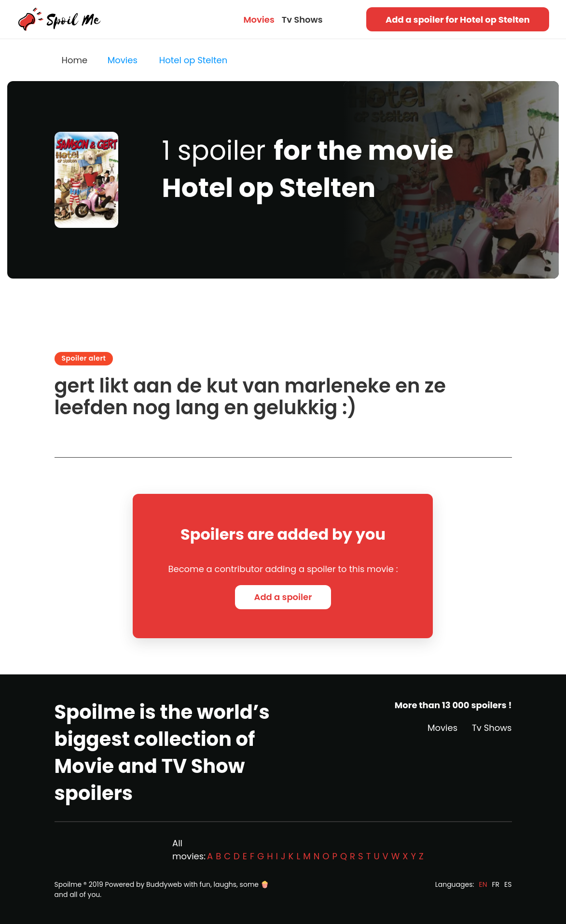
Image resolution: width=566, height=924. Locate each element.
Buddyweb (164, 884)
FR (496, 884)
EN (483, 884)
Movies (259, 20)
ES (508, 884)
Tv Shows (302, 20)
